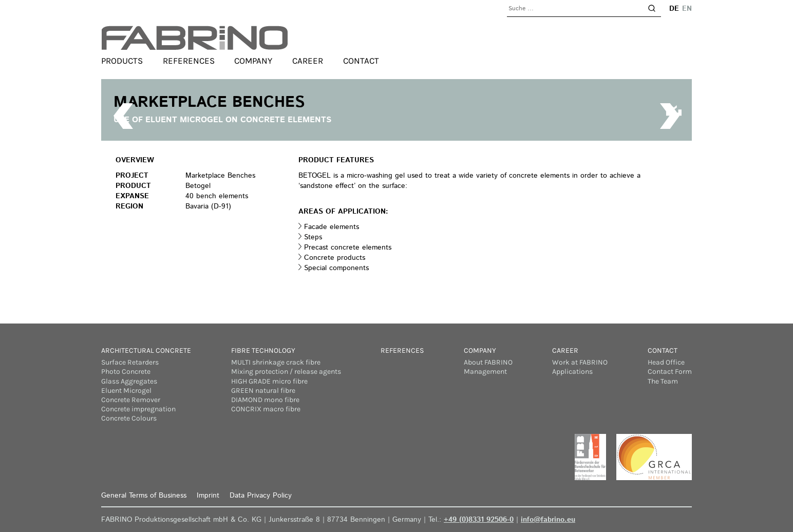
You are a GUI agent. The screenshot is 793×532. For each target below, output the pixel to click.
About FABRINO (488, 362)
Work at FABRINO (580, 362)
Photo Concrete (126, 372)
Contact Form (670, 372)
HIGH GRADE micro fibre (269, 381)
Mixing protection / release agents (286, 372)
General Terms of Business (144, 496)
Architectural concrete (146, 350)
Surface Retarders (130, 362)
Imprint (208, 496)
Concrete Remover (131, 400)
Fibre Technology (263, 350)
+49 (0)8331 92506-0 (479, 520)
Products (122, 61)
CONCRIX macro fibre (266, 409)
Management (485, 372)
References (189, 61)
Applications (572, 372)
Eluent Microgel (126, 391)
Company (253, 61)
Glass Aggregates (129, 381)
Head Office (666, 362)
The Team (663, 381)
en (687, 9)
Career (308, 61)
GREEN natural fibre (263, 391)
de (674, 9)
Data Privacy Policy (261, 496)
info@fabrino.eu (548, 520)
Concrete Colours (129, 418)
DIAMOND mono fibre (265, 400)
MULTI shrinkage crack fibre (276, 362)
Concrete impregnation (138, 409)
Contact (361, 61)
